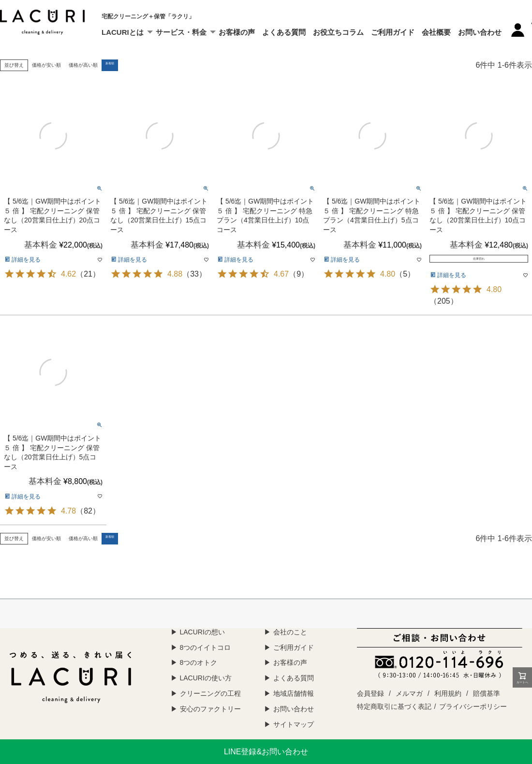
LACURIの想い (202, 632)
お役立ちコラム (338, 32)
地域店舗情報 (294, 693)
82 (88, 511)
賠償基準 (487, 693)
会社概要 (436, 32)
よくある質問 (284, 32)
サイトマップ (294, 724)
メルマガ (409, 693)
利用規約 (448, 693)
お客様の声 (237, 32)
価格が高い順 (83, 65)
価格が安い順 (46, 65)
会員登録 (370, 693)
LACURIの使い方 (206, 678)
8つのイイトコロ (206, 647)
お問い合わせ (480, 32)
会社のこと (290, 632)
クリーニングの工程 (210, 693)
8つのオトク (199, 662)
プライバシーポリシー (473, 706)
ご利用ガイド (393, 32)
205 (444, 301)
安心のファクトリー (210, 709)
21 (88, 274)
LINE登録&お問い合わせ (266, 752)
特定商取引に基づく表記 (394, 706)
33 (194, 274)
